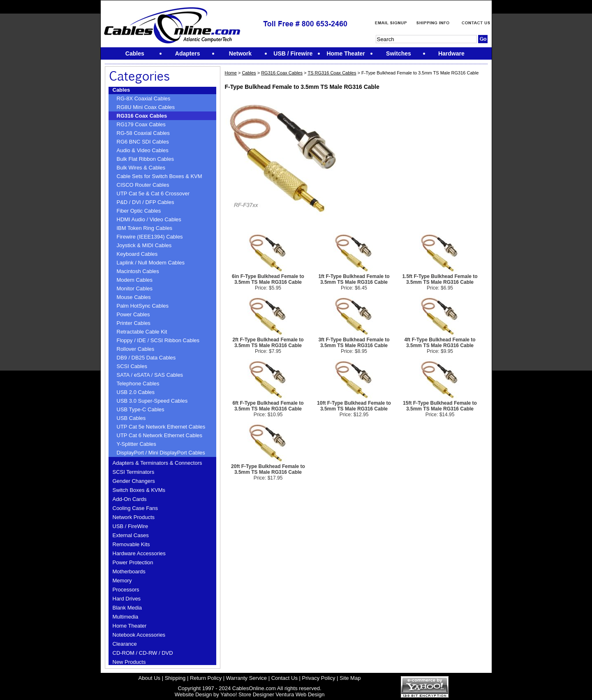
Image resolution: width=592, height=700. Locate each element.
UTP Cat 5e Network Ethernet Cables (161, 427)
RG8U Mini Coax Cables (146, 107)
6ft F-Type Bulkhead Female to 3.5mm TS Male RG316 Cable (268, 406)
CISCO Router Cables (143, 185)
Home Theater (130, 626)
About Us (149, 678)
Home (230, 73)
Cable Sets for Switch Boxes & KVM (160, 176)
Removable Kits (131, 544)
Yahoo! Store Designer (247, 694)
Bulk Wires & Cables (141, 168)
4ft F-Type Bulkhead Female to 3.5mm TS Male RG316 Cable (440, 343)
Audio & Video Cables (143, 150)
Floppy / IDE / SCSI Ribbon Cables (158, 340)
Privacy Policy (319, 678)
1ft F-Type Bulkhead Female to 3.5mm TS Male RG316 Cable (354, 279)
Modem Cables (135, 280)
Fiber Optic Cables (139, 211)
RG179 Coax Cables (141, 124)
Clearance (125, 644)
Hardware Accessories (139, 553)
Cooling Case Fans (135, 508)
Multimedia (126, 617)
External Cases (131, 535)
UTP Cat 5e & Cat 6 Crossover (153, 194)
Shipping (175, 678)
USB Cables (131, 418)
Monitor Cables (135, 289)
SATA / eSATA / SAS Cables (150, 375)
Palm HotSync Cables (143, 306)
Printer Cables (134, 323)
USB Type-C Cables (141, 409)
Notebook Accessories (139, 635)
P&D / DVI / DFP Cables (146, 202)
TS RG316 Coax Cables (332, 73)
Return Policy (206, 678)
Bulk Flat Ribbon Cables (145, 159)
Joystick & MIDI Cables (144, 245)
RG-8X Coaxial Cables (144, 99)
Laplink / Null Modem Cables (151, 263)
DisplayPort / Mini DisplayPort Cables (161, 453)
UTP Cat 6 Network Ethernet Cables (160, 435)
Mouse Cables (134, 297)
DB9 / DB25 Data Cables (146, 358)
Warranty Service (246, 678)
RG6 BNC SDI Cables (143, 142)
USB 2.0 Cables (136, 392)
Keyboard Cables (137, 254)
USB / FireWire (131, 526)
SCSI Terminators (134, 472)
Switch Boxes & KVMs (139, 490)
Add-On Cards (130, 499)
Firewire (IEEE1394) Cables (150, 237)
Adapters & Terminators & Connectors (157, 463)
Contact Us (284, 678)
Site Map (350, 678)
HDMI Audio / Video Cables (149, 219)
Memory (122, 581)
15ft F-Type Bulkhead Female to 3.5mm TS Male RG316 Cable (440, 406)
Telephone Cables (138, 384)
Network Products (134, 517)
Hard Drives (127, 599)
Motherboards (129, 571)
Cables (121, 90)
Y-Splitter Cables (136, 444)
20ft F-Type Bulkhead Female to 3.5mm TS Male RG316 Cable (268, 469)
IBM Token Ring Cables (145, 228)
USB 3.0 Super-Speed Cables (152, 401)
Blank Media (127, 608)
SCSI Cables (132, 366)
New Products (129, 662)
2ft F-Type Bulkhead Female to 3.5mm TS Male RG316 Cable (268, 343)
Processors (126, 590)
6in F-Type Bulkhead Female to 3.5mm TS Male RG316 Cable (268, 279)
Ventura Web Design (300, 694)
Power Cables (133, 314)
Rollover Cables (136, 349)
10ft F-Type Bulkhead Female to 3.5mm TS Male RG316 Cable (354, 406)
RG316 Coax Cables (142, 116)
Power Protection (133, 562)
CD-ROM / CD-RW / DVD (143, 653)
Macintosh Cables (138, 271)
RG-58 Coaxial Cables (143, 133)
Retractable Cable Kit (142, 332)
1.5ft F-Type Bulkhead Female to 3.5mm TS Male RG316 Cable (440, 279)
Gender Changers (134, 481)
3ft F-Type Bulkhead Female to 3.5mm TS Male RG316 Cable (354, 343)
